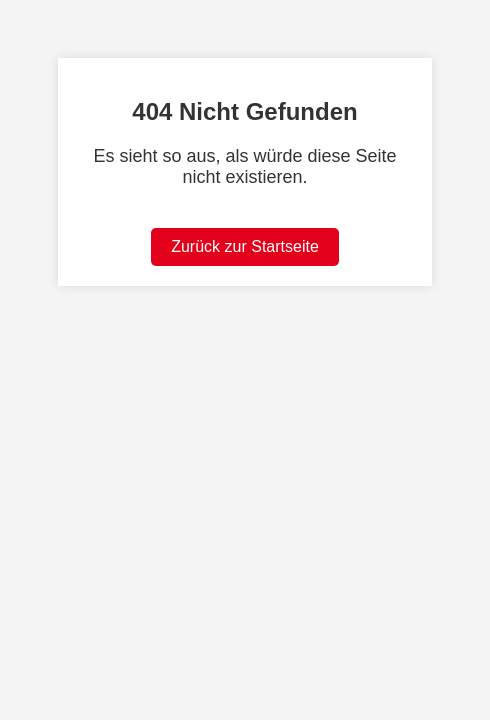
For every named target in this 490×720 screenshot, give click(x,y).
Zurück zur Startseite (245, 246)
